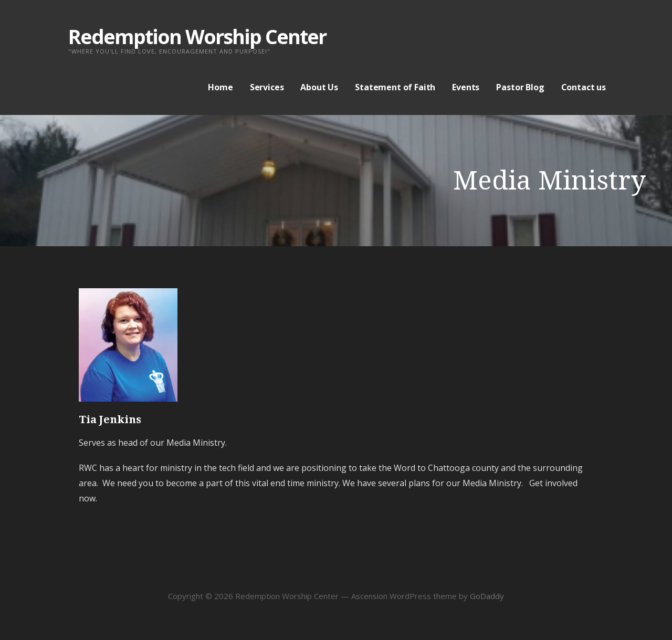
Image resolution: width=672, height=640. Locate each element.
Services (267, 87)
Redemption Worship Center (197, 36)
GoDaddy (487, 596)
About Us (319, 87)
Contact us (584, 87)
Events (466, 87)
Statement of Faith (395, 87)
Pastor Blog (520, 87)
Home (220, 87)
